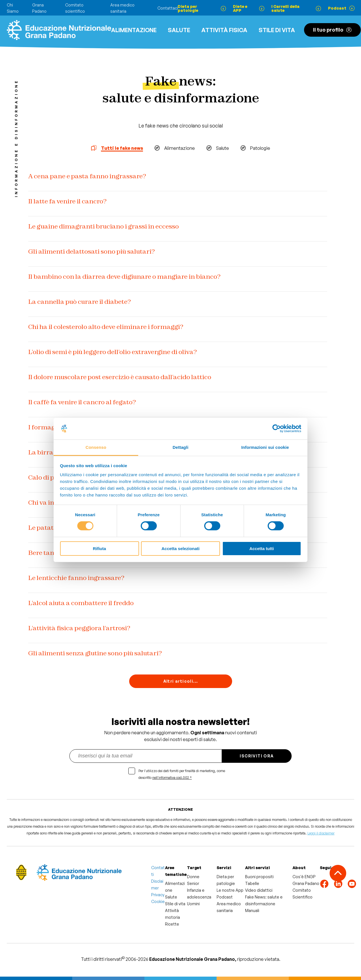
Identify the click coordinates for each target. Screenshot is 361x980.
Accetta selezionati (180, 549)
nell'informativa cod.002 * (172, 778)
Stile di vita (277, 30)
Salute (179, 30)
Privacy (158, 895)
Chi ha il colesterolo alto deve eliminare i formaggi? (106, 327)
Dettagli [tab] (180, 447)
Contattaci (168, 8)
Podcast (225, 897)
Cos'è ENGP (304, 877)
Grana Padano (306, 883)
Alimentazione (134, 30)
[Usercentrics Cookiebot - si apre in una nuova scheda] (277, 429)
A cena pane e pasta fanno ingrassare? (87, 176)
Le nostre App (230, 890)
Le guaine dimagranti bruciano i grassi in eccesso (104, 226)
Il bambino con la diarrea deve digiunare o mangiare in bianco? (124, 276)
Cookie (158, 901)
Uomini (193, 904)
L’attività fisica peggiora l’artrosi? (79, 628)
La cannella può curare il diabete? (80, 302)
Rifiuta (99, 549)
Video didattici (259, 890)
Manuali (252, 910)
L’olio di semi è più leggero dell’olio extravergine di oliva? (113, 352)
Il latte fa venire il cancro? (67, 201)
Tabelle (252, 883)
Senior (193, 883)
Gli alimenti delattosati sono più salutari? (92, 251)
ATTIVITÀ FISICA (224, 30)
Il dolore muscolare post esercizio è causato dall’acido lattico (120, 377)
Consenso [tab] (96, 447)
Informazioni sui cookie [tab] (265, 447)
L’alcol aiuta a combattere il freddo (81, 603)
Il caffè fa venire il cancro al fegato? (82, 402)
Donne (193, 877)
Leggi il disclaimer (321, 833)
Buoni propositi (259, 877)
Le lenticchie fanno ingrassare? (76, 578)
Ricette (172, 924)
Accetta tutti (262, 549)
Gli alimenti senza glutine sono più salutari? (95, 653)
